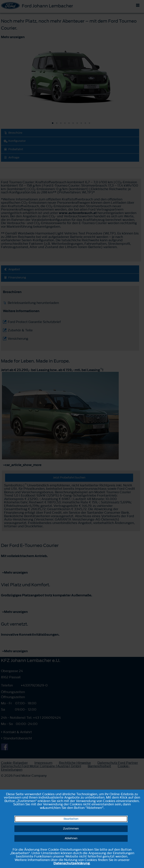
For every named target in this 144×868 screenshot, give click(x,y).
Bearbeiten (71, 819)
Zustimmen (71, 829)
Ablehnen (71, 838)
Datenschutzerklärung (72, 863)
